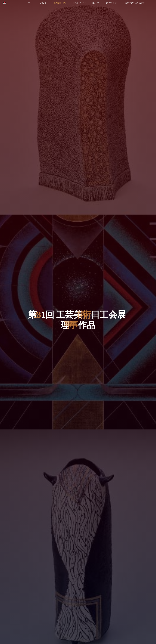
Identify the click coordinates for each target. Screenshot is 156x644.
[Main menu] (150, 3)
